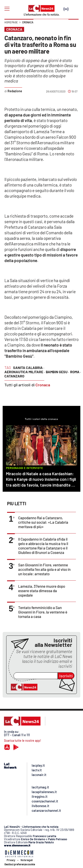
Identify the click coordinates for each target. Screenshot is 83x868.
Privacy (11, 860)
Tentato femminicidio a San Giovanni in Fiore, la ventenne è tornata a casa (43, 612)
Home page (11, 22)
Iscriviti (66, 676)
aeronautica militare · (25, 372)
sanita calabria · (29, 368)
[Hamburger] (7, 9)
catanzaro (14, 376)
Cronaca (28, 22)
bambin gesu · (57, 372)
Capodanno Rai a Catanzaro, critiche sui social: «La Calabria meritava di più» (43, 522)
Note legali (27, 860)
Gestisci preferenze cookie (20, 864)
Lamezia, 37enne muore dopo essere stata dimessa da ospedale (42, 591)
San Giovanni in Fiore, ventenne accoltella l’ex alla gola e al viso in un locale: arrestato (44, 569)
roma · (76, 372)
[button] (73, 24)
